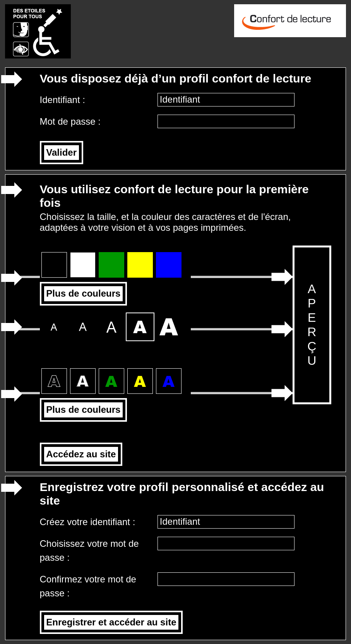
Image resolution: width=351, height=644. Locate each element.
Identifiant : (64, 100)
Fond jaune (140, 263)
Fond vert (111, 263)
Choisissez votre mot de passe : (89, 550)
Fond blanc (83, 263)
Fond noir (54, 263)
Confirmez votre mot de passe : (88, 586)
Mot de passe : (72, 121)
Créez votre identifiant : (89, 522)
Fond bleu (169, 263)
